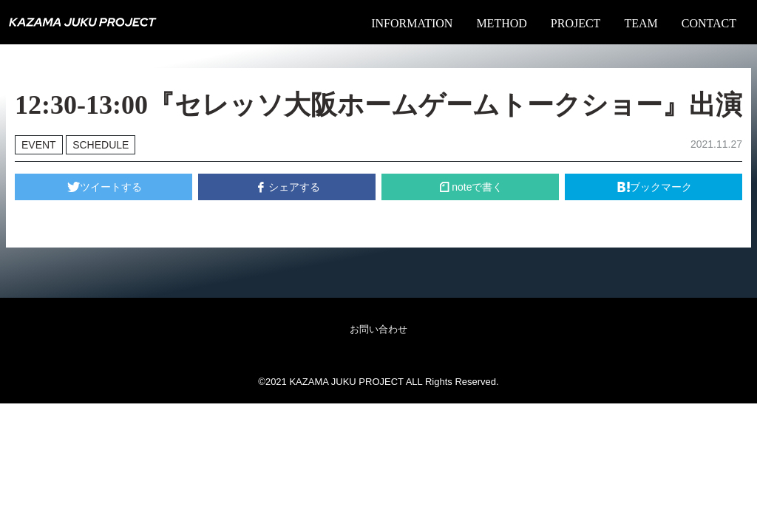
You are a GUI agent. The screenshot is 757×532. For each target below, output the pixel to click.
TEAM (641, 23)
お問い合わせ (378, 329)
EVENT (39, 145)
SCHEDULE (101, 145)
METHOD (501, 23)
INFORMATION (412, 23)
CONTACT (709, 23)
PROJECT (576, 23)
